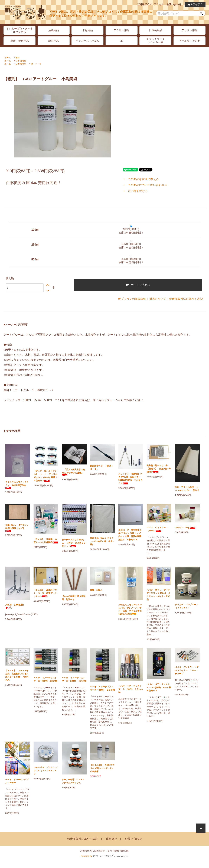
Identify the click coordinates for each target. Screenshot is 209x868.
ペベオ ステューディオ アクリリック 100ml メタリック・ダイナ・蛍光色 (158, 595)
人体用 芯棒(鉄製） (15, 606)
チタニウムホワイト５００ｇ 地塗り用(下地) (17, 485)
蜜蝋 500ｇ (96, 590)
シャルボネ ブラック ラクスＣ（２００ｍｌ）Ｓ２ (45, 771)
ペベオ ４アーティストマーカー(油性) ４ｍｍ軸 (74, 679)
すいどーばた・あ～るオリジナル (19, 30)
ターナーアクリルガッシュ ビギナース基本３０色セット (74, 543)
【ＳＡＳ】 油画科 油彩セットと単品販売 (46, 541)
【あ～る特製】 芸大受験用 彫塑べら (74, 598)
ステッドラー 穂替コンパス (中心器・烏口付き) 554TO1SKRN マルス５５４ (130, 479)
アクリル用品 (122, 30)
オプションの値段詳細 (132, 299)
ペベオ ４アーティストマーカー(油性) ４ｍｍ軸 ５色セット (159, 687)
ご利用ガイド (144, 4)
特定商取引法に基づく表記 (186, 299)
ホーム (8, 58)
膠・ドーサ (36, 64)
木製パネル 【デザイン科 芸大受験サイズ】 (17, 528)
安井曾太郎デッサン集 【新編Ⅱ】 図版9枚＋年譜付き (159, 469)
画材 (18, 58)
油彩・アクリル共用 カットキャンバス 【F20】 (187, 489)
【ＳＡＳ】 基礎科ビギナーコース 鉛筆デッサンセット (45, 593)
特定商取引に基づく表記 (83, 839)
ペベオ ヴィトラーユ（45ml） (157, 529)
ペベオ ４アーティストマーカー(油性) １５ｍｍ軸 (131, 689)
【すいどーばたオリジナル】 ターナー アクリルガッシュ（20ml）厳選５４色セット (45, 476)
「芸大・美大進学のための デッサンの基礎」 (73, 472)
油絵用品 (54, 30)
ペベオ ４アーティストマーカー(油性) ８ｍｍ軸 (102, 688)
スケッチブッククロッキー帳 (156, 41)
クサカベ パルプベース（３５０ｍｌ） (187, 606)
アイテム (194, 4)
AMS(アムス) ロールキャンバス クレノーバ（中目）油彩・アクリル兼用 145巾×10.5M (131, 609)
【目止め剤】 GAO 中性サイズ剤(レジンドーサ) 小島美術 (102, 768)
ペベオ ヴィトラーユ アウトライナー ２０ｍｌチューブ (187, 670)
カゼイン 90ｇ (185, 528)
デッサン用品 (190, 30)
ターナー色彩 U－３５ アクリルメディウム (74, 781)
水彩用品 (87, 30)
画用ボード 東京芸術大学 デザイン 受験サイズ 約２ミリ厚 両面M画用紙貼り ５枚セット (131, 535)
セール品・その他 (190, 41)
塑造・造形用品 (20, 41)
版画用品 (54, 41)
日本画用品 (156, 30)
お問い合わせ (174, 4)
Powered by (104, 856)
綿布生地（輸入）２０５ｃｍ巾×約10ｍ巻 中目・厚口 (102, 541)
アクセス (159, 4)
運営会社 (112, 839)
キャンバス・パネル (88, 41)
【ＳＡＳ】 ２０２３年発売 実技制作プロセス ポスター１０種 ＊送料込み (18, 675)
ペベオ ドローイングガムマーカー (17, 781)
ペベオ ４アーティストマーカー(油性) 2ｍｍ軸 (45, 679)
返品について (158, 299)
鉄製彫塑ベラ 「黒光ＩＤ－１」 (102, 467)
